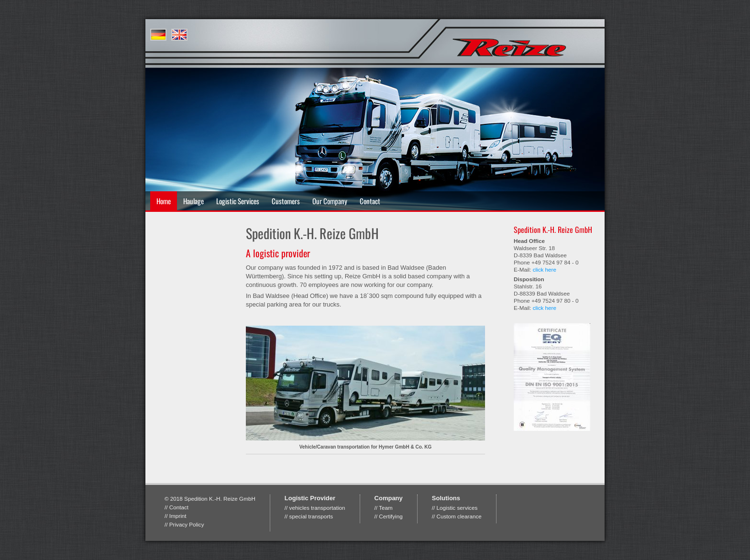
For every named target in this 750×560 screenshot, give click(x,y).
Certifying (391, 516)
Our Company (330, 201)
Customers (286, 201)
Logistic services (457, 508)
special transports (311, 516)
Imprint (178, 516)
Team (386, 508)
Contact (370, 201)
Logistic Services (238, 201)
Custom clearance (459, 516)
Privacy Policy (187, 524)
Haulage (193, 201)
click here (545, 269)
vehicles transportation (317, 508)
